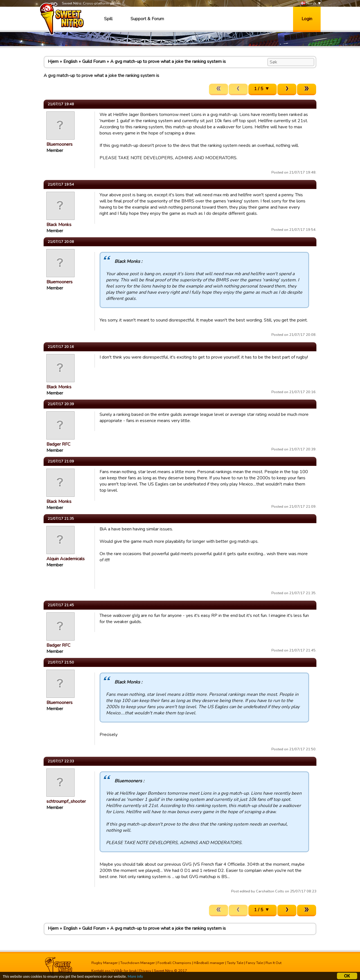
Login (307, 19)
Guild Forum (94, 61)
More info (135, 977)
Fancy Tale (254, 963)
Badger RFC (58, 444)
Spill (108, 19)
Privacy (145, 971)
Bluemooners (59, 144)
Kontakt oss (101, 971)
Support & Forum (147, 19)
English (70, 61)
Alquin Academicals (66, 559)
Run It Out (274, 963)
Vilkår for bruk (125, 971)
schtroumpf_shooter (66, 801)
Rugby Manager (105, 963)
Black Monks (59, 225)
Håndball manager (209, 963)
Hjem (53, 61)
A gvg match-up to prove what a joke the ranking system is (168, 61)
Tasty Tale (235, 963)
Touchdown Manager (138, 963)
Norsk (309, 4)
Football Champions (174, 963)
